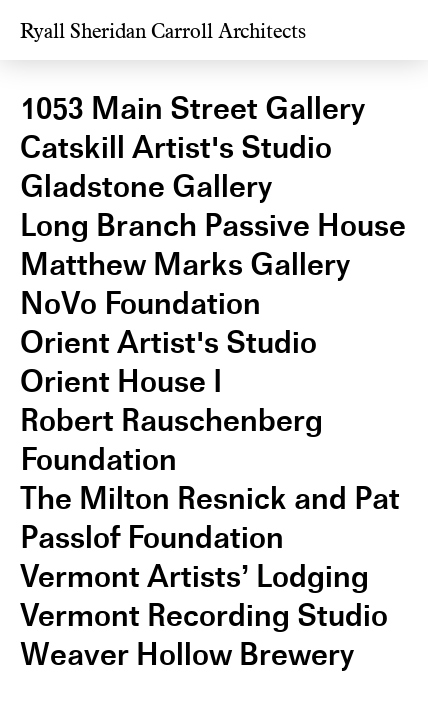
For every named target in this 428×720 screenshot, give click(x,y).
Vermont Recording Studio (204, 615)
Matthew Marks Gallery (185, 264)
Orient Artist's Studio (168, 342)
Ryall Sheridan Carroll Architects (163, 31)
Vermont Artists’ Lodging (194, 576)
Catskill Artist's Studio (176, 147)
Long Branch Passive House (213, 225)
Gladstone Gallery (146, 186)
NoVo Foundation (140, 303)
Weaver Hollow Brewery (187, 654)
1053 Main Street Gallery (192, 108)
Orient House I (121, 381)
